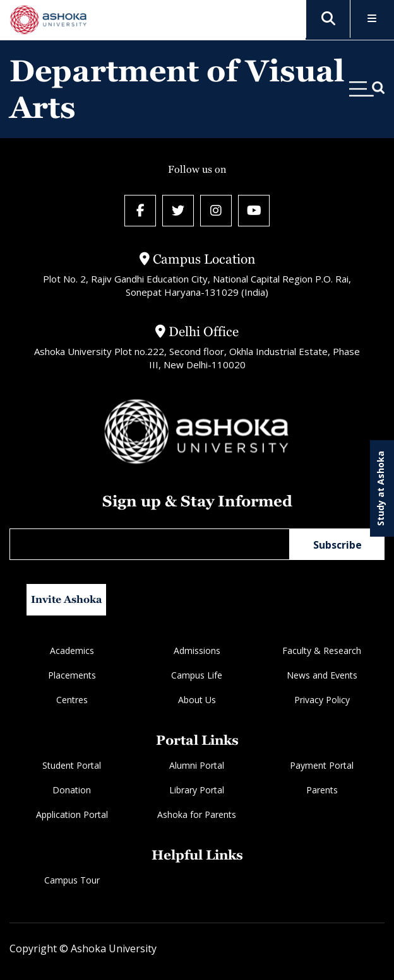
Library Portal (197, 790)
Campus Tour (72, 880)
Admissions (197, 650)
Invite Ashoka (67, 599)
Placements (72, 675)
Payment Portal (322, 765)
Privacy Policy (322, 700)
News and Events (322, 675)
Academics (72, 650)
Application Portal (72, 814)
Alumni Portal (197, 765)
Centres (72, 700)
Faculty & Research (322, 650)
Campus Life (197, 675)
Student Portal (72, 765)
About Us (197, 700)
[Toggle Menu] (372, 19)
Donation (72, 790)
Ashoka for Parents (197, 814)
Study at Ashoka (380, 488)
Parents (322, 790)
